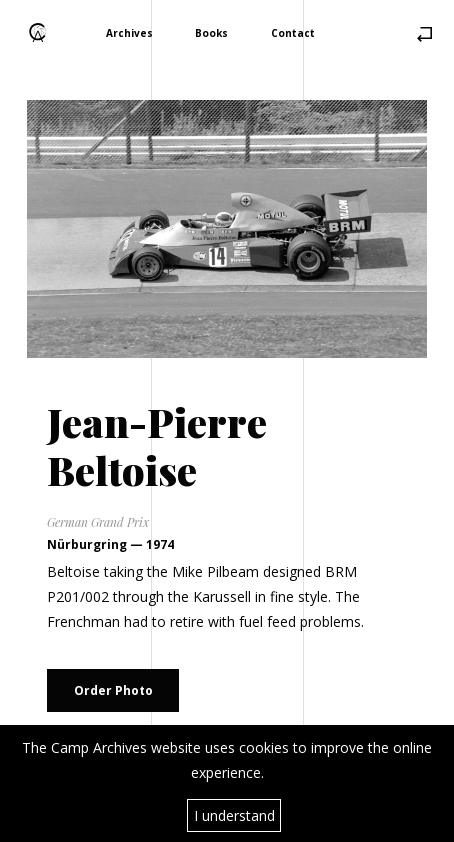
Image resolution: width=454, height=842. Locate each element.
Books (211, 32)
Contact (293, 32)
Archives (129, 32)
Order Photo (113, 690)
